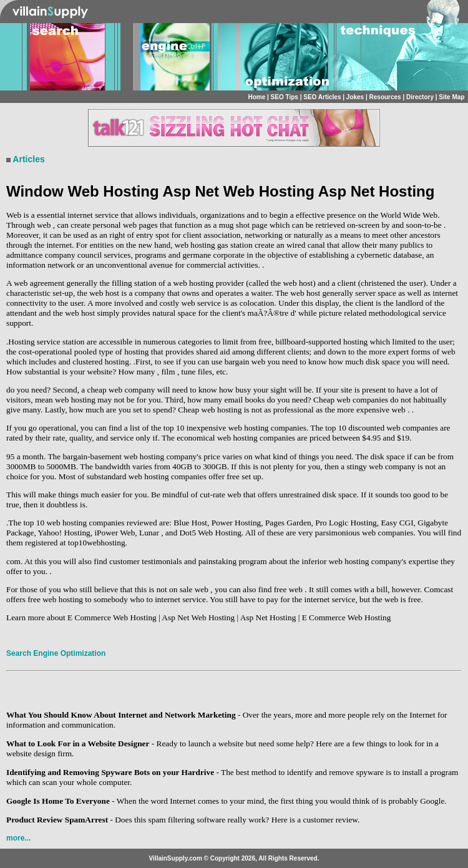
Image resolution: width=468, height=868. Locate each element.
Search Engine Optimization (56, 653)
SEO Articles (322, 97)
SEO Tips (285, 97)
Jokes (355, 97)
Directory (420, 97)
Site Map (451, 97)
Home (256, 97)
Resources (385, 97)
